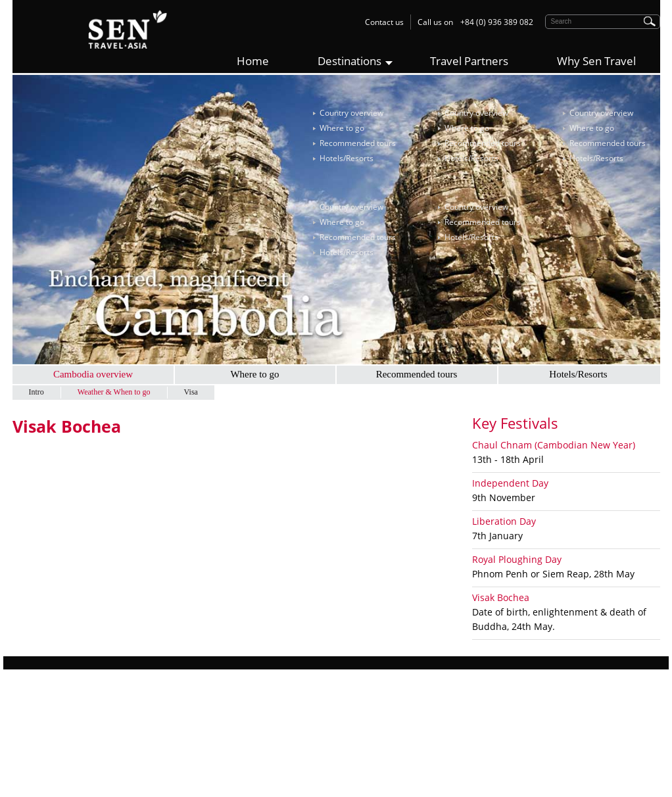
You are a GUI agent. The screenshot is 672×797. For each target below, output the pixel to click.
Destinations (349, 61)
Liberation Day (504, 521)
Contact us (384, 22)
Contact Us (33, 761)
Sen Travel (365, 703)
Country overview (351, 113)
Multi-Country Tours (215, 761)
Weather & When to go (114, 392)
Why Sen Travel (596, 61)
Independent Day (510, 483)
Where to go (342, 128)
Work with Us (36, 746)
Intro (36, 392)
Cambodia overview (93, 374)
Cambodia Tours (209, 732)
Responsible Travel (47, 732)
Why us (26, 703)
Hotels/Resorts (347, 158)
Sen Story (30, 717)
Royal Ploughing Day (517, 559)
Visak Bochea (501, 597)
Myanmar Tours (208, 746)
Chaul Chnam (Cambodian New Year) (554, 445)
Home (253, 61)
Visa (191, 392)
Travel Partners (469, 61)
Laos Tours (199, 717)
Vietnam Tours (205, 703)
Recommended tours (358, 143)
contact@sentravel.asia (412, 775)
